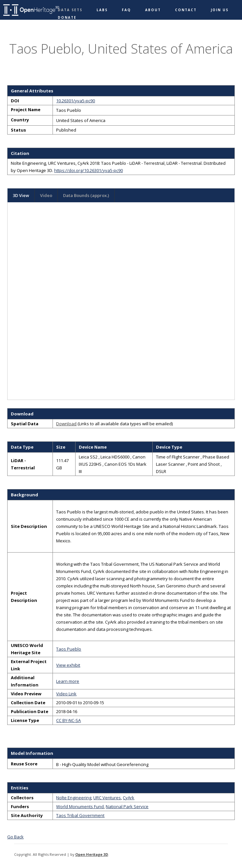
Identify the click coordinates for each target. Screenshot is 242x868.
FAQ (126, 10)
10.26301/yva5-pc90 (76, 101)
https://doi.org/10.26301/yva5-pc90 (88, 170)
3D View (21, 195)
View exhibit (68, 665)
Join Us (220, 10)
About (153, 10)
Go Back (15, 837)
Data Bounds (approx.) (86, 195)
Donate (67, 17)
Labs (102, 10)
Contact (186, 10)
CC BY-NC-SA (68, 720)
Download (66, 424)
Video (46, 195)
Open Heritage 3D (92, 854)
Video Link (66, 694)
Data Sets (70, 10)
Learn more (68, 681)
